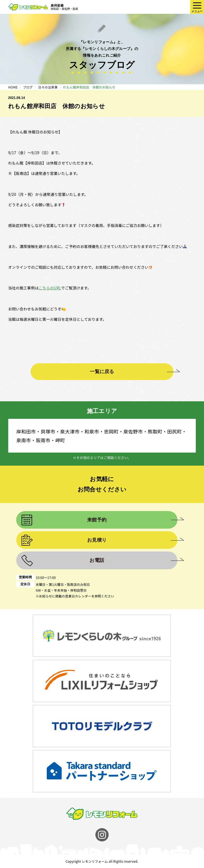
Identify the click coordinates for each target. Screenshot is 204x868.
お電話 (97, 560)
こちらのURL (50, 288)
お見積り (97, 540)
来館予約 (97, 520)
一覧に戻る (102, 372)
